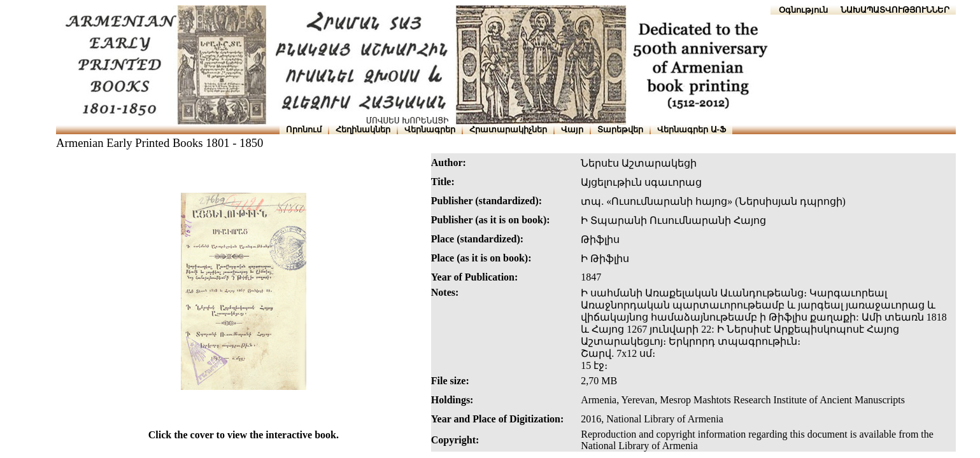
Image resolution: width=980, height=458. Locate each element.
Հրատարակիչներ (508, 129)
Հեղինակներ (363, 129)
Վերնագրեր (430, 129)
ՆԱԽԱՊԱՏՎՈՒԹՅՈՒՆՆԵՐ (895, 10)
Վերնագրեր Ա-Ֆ (692, 129)
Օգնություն (803, 10)
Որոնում (304, 129)
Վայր (572, 129)
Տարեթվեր (620, 129)
